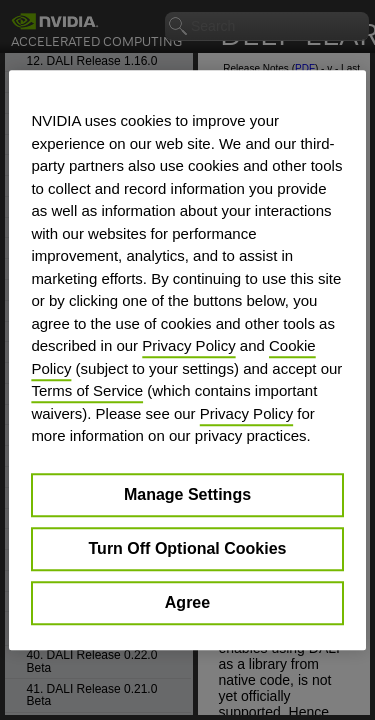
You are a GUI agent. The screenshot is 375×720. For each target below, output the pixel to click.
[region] (187, 360)
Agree (187, 602)
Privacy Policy (188, 345)
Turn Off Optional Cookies (188, 548)
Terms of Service (87, 390)
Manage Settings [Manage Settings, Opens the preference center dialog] (187, 494)
